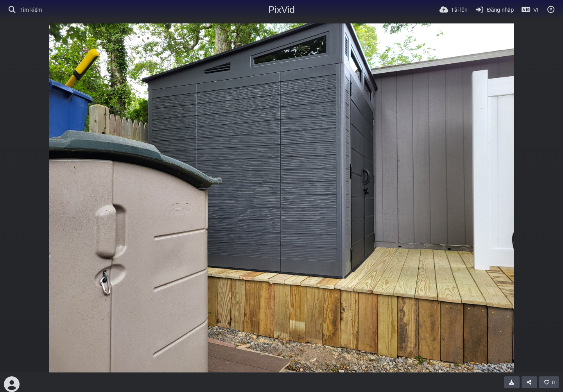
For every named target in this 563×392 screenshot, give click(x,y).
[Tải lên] (454, 10)
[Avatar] (12, 384)
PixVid (281, 10)
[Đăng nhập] (495, 10)
